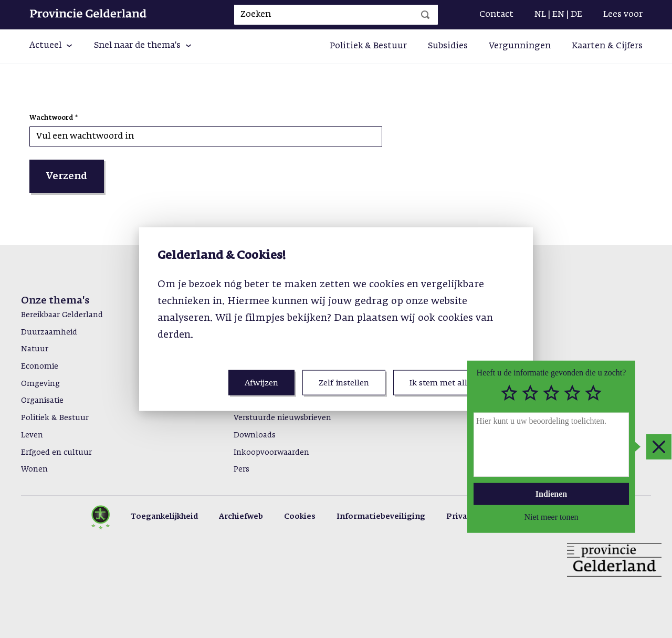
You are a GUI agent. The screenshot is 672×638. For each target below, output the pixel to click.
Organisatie (42, 401)
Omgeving (40, 384)
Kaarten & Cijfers (607, 46)
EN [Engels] (558, 15)
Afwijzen (261, 383)
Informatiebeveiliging (381, 517)
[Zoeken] (425, 15)
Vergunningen (520, 46)
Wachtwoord (51, 118)
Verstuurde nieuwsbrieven (282, 418)
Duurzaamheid (49, 332)
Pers (241, 469)
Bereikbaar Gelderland (62, 315)
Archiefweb (241, 517)
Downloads (255, 435)
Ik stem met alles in (447, 383)
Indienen (551, 493)
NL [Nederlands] (540, 15)
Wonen (34, 469)
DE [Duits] (576, 15)
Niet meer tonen (551, 517)
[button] (51, 46)
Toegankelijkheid (164, 517)
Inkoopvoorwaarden (271, 453)
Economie (40, 367)
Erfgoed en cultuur (56, 453)
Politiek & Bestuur (368, 46)
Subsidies (448, 46)
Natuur (35, 349)
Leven (32, 435)
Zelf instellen (344, 383)
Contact (496, 15)
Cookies (300, 517)
